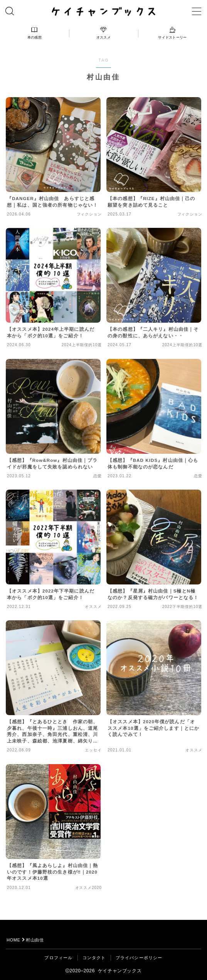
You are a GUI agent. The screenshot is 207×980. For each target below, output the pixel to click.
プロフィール (58, 958)
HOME (13, 940)
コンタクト (94, 958)
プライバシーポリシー (139, 958)
